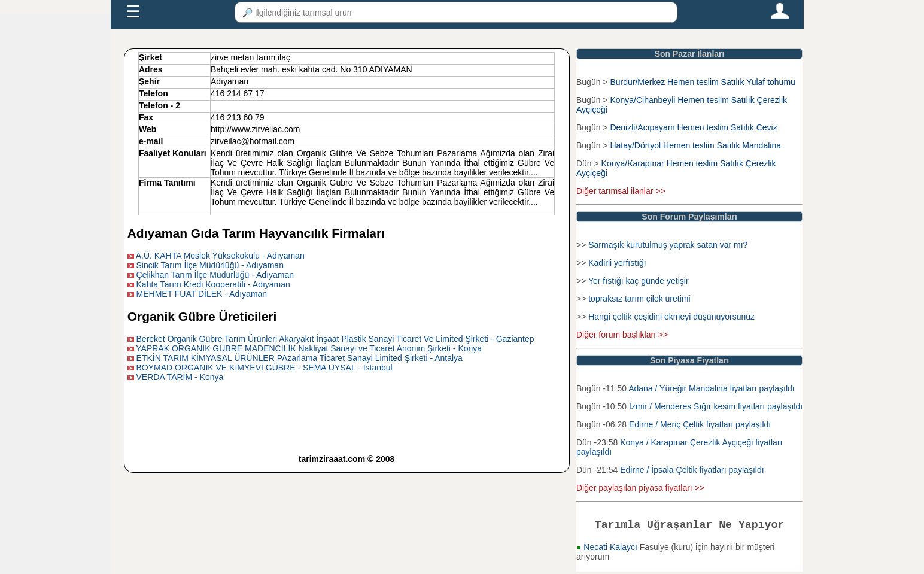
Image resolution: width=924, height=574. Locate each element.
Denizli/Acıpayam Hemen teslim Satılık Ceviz (693, 127)
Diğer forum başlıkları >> (622, 335)
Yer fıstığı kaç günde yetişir (639, 281)
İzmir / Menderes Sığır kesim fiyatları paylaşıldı (716, 406)
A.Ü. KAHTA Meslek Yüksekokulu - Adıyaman (220, 256)
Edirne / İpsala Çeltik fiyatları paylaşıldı (692, 470)
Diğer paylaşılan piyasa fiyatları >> (640, 488)
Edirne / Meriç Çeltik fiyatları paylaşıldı (700, 424)
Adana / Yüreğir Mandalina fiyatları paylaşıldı (712, 388)
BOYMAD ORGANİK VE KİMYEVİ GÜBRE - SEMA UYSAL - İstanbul (265, 368)
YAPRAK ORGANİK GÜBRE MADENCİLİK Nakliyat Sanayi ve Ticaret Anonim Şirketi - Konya (309, 348)
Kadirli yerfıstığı (617, 263)
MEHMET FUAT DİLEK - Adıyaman (202, 294)
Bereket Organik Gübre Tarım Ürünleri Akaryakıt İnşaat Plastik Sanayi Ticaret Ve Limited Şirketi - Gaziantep (335, 339)
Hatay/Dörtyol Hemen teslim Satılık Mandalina (695, 145)
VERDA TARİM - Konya (180, 377)
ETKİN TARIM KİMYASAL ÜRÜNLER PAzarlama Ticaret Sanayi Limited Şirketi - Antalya (300, 358)
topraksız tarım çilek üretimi (639, 299)
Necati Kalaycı (611, 549)
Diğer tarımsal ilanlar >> (621, 191)
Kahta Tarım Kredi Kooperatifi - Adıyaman (213, 284)
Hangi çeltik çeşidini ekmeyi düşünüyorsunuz (671, 317)
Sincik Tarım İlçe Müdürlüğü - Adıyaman (210, 265)
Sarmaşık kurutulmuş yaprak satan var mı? (668, 245)
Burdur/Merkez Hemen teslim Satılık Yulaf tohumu (702, 82)
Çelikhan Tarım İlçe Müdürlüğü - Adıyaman (215, 275)
